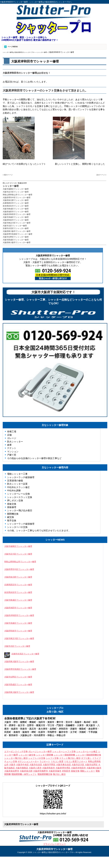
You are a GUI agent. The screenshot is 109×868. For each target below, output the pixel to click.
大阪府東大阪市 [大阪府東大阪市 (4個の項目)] (94, 768)
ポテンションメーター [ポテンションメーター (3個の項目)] (28, 761)
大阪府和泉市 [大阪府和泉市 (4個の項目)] (49, 768)
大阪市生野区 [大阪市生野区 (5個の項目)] (91, 765)
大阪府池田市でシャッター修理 (16, 212)
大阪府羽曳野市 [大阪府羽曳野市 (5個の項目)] (41, 771)
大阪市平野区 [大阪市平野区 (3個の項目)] (49, 765)
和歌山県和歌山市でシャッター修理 (17, 195)
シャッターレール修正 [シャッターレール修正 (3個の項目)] (87, 751)
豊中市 (60, 722)
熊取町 (83, 729)
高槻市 (78, 722)
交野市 (30, 725)
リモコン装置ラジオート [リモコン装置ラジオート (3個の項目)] (76, 761)
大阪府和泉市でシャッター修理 (16, 220)
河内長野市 (39, 735)
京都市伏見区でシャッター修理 (16, 228)
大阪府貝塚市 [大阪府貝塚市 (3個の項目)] (55, 771)
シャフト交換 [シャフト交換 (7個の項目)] (52, 758)
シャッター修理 (11, 186)
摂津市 (12, 725)
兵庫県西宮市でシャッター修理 (16, 203)
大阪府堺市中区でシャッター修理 (17, 198)
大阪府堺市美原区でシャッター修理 (17, 234)
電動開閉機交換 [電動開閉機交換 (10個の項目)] (45, 774)
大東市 (80, 725)
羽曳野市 (52, 732)
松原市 (42, 732)
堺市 (16, 722)
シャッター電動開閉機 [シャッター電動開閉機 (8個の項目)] (64, 755)
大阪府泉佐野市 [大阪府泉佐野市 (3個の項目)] (12, 771)
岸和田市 (63, 729)
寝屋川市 (41, 725)
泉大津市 (43, 729)
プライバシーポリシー (54, 844)
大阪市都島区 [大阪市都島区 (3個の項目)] (22, 768)
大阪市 (8, 722)
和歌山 (51, 735)
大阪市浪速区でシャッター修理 (16, 217)
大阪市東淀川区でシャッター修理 (17, 223)
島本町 (87, 722)
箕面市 (51, 722)
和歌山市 (61, 735)
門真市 (60, 725)
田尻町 (8, 732)
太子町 (74, 732)
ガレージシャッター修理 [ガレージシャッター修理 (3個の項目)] (40, 751)
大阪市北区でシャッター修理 (15, 226)
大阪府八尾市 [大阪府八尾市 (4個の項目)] (35, 768)
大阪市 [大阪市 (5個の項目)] (12, 765)
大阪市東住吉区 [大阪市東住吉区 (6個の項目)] (64, 765)
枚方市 (21, 725)
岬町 (34, 732)
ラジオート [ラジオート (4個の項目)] (45, 761)
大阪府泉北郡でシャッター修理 (16, 200)
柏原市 (14, 729)
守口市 (51, 725)
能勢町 (24, 722)
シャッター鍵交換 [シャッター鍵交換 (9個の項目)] (27, 755)
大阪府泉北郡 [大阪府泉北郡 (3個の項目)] (26, 771)
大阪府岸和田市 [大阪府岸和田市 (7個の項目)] (78, 768)
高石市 (33, 729)
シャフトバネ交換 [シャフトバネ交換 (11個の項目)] (37, 758)
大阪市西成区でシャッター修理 (16, 240)
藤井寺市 (63, 732)
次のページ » (101, 175)
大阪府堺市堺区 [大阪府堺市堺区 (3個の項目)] (63, 768)
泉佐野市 (93, 729)
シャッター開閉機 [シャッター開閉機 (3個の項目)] (45, 755)
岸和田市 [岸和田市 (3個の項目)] (66, 771)
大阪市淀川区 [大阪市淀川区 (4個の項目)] (78, 765)
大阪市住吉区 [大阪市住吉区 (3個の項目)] (36, 765)
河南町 (83, 732)
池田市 (42, 722)
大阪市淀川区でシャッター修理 (16, 192)
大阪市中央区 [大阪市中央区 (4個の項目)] (22, 765)
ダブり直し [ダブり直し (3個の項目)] (86, 758)
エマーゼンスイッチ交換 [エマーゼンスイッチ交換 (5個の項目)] (16, 751)
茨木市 (69, 722)
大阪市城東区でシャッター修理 (16, 189)
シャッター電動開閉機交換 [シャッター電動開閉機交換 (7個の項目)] (88, 755)
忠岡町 (53, 729)
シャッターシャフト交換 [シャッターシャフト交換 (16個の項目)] (64, 751)
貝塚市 (74, 729)
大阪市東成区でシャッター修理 (16, 209)
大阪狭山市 (26, 735)
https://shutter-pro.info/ (53, 814)
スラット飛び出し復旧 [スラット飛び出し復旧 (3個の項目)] (70, 758)
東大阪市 (91, 725)
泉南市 (17, 732)
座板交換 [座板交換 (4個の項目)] (75, 771)
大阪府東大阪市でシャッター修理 (17, 231)
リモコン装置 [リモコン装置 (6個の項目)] (57, 761)
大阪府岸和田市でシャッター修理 (17, 214)
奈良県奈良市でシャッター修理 (16, 206)
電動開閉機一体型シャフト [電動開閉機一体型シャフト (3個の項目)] (24, 774)
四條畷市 (70, 725)
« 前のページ (8, 175)
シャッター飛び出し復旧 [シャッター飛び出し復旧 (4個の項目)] (16, 758)
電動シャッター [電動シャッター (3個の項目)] (87, 771)
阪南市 (26, 732)
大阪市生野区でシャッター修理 (16, 237)
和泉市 (24, 729)
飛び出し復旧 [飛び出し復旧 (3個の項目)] (59, 774)
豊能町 (33, 722)
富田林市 (13, 735)
